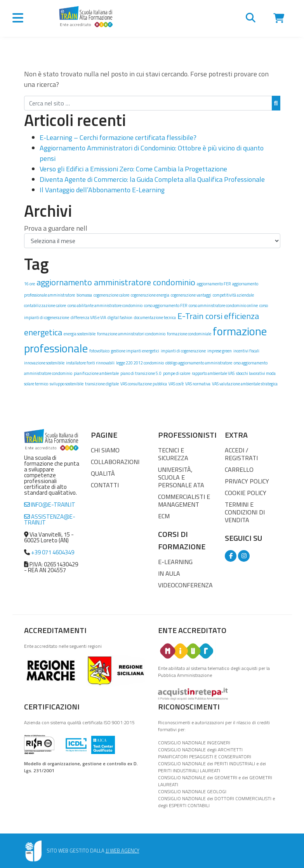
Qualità (103, 473)
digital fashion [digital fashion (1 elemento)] (120, 318)
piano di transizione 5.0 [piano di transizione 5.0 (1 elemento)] (141, 373)
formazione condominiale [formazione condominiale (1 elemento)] (189, 334)
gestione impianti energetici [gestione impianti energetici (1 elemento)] (135, 351)
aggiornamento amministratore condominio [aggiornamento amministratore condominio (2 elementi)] (116, 282)
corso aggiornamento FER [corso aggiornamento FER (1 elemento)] (166, 305)
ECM (164, 516)
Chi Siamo (105, 450)
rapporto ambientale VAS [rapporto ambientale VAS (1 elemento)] (213, 373)
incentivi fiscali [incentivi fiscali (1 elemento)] (246, 351)
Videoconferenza (185, 585)
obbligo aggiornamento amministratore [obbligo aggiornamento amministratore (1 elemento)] (199, 363)
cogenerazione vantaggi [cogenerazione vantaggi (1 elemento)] (191, 295)
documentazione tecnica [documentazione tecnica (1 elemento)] (155, 318)
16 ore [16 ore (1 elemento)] (30, 284)
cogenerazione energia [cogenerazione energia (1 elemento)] (150, 295)
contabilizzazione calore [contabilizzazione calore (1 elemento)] (45, 305)
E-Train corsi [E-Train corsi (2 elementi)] (200, 316)
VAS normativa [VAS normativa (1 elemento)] (198, 384)
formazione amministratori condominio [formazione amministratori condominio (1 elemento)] (131, 334)
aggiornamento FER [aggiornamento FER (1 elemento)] (214, 284)
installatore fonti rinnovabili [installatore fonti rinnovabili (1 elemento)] (90, 363)
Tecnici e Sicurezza (173, 454)
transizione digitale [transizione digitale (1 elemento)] (102, 384)
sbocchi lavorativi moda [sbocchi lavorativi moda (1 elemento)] (256, 373)
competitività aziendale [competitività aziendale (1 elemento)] (233, 295)
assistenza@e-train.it (50, 519)
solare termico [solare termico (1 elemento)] (36, 384)
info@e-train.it (50, 505)
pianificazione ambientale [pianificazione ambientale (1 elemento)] (96, 373)
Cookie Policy (246, 493)
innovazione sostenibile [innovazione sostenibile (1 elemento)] (44, 363)
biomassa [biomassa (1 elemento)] (84, 295)
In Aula (169, 573)
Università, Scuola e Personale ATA (181, 477)
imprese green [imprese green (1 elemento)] (220, 351)
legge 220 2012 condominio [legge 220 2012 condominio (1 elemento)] (140, 363)
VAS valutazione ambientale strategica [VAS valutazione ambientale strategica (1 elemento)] (245, 384)
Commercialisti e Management (184, 500)
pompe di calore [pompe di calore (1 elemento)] (177, 373)
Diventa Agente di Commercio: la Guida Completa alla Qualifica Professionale (152, 179)
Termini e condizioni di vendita (245, 512)
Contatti (105, 485)
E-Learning (175, 562)
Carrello (239, 469)
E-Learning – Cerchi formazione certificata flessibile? (118, 137)
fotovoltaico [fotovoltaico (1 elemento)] (99, 351)
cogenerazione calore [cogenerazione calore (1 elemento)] (111, 295)
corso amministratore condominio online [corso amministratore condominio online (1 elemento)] (223, 305)
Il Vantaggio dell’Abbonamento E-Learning (102, 190)
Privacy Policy (247, 481)
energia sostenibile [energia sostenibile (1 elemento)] (80, 334)
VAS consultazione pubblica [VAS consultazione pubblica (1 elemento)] (144, 384)
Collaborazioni (115, 462)
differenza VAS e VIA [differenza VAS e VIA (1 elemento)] (88, 318)
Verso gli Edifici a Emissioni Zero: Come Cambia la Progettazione (133, 169)
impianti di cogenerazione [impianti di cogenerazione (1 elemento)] (183, 351)
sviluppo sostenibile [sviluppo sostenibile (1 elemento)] (67, 384)
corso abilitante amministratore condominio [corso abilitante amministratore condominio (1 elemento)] (105, 305)
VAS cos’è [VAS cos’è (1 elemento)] (176, 384)
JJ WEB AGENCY (122, 851)
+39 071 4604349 (53, 552)
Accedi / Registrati (241, 454)
